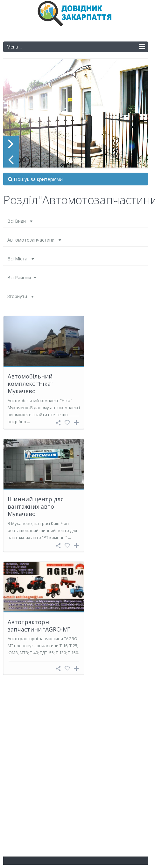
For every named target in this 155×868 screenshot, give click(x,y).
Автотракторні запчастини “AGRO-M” (39, 626)
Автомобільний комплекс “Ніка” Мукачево (30, 384)
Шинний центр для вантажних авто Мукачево (36, 507)
